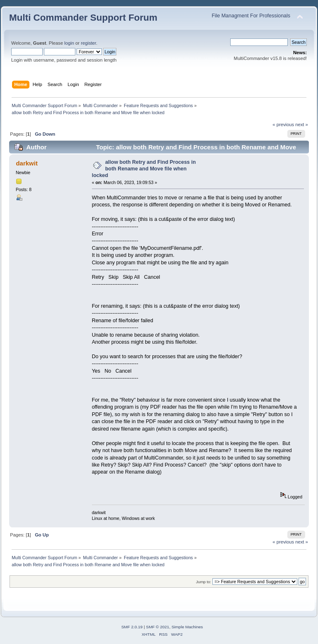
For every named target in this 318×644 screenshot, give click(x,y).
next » (302, 124)
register (88, 43)
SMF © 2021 (158, 627)
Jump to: (204, 582)
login (69, 43)
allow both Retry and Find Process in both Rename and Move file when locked (144, 169)
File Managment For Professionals (251, 16)
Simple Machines (187, 627)
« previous (283, 124)
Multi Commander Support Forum (83, 18)
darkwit (26, 163)
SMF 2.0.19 (132, 627)
